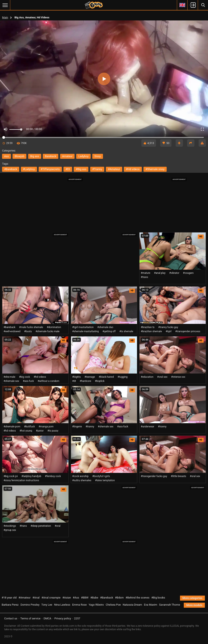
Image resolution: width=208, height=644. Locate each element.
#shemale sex (11, 381)
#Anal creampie (51, 598)
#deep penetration (41, 526)
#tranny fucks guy (168, 327)
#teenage (90, 377)
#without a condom (48, 381)
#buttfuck (29, 427)
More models (194, 605)
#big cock (24, 377)
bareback (51, 156)
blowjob (19, 156)
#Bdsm (119, 598)
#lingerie (77, 427)
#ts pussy (53, 431)
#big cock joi (11, 476)
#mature (145, 273)
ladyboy (83, 156)
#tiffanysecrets (50, 169)
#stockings (10, 526)
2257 (77, 618)
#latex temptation (105, 480)
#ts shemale (126, 331)
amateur (67, 156)
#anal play (160, 273)
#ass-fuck (28, 381)
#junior (40, 431)
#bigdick (100, 381)
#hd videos (133, 169)
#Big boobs (158, 598)
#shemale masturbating (86, 331)
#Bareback (107, 598)
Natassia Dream (132, 605)
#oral (58, 526)
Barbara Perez (10, 605)
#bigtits (77, 377)
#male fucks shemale (31, 327)
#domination (54, 327)
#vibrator (174, 273)
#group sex (10, 530)
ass (6, 156)
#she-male (9, 377)
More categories (192, 598)
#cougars (188, 273)
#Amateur (25, 598)
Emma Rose (80, 605)
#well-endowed (12, 331)
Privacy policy (63, 618)
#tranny (97, 169)
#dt (68, 169)
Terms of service (30, 618)
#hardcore (86, 381)
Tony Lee (47, 605)
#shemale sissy (155, 169)
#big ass (81, 169)
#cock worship (80, 476)
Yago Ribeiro (96, 605)
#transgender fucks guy (154, 476)
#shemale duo (105, 327)
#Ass (76, 598)
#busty (28, 331)
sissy (98, 156)
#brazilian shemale (151, 331)
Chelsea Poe (113, 605)
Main (5, 17)
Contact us (11, 618)
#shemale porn (12, 427)
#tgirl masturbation (83, 327)
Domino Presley (30, 605)
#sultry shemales (82, 480)
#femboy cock (53, 476)
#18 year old (9, 598)
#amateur (114, 169)
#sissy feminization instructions (21, 480)
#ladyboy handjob (31, 476)
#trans (144, 277)
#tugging (123, 377)
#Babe (94, 598)
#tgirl (169, 331)
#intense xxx (178, 377)
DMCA (48, 618)
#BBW (85, 598)
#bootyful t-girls (101, 476)
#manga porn (46, 427)
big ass (35, 156)
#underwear (147, 427)
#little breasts (178, 476)
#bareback (11, 169)
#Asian (67, 598)
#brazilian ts (148, 327)
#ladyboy (29, 169)
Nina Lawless (62, 605)
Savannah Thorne (170, 605)
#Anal (36, 598)
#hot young (26, 431)
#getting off (109, 331)
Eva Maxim (150, 605)
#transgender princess (188, 331)
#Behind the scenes (138, 598)
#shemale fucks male (48, 331)
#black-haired (106, 377)
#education (147, 377)
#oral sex (162, 377)
